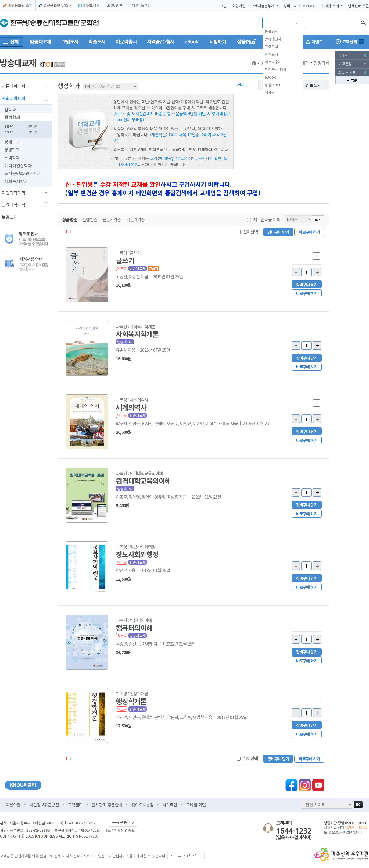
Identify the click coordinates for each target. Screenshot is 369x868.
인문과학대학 (14, 86)
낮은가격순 (135, 219)
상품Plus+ (273, 85)
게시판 (270, 92)
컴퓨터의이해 (134, 628)
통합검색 (271, 31)
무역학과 (12, 158)
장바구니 (290, 6)
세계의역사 (131, 407)
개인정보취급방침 (44, 805)
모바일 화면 (196, 805)
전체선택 (250, 231)
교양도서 (271, 46)
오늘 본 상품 (352, 73)
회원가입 (239, 6)
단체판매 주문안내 (107, 805)
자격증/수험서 (276, 69)
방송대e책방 (142, 5)
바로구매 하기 (309, 232)
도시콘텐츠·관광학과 (23, 173)
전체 (241, 85)
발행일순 (90, 219)
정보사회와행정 (137, 554)
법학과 (10, 109)
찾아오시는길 (142, 805)
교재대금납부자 (263, 6)
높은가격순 (112, 219)
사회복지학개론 (137, 334)
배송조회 (332, 6)
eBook (270, 77)
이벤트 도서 (312, 85)
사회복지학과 (16, 181)
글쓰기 (125, 260)
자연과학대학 (14, 193)
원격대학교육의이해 (143, 481)
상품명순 (70, 219)
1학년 (9, 126)
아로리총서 (273, 62)
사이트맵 (170, 805)
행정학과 (12, 117)
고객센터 (75, 805)
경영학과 (12, 150)
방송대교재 (273, 39)
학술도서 (271, 54)
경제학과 (12, 142)
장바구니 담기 (278, 232)
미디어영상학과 (18, 165)
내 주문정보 (346, 64)
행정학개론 (131, 701)
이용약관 (13, 805)
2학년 (32, 126)
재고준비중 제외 (267, 219)
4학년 (32, 132)
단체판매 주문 (358, 6)
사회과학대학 (14, 98)
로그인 (222, 6)
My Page (309, 6)
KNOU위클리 (116, 5)
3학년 (9, 132)
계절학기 (218, 42)
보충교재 (10, 217)
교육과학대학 (14, 205)
